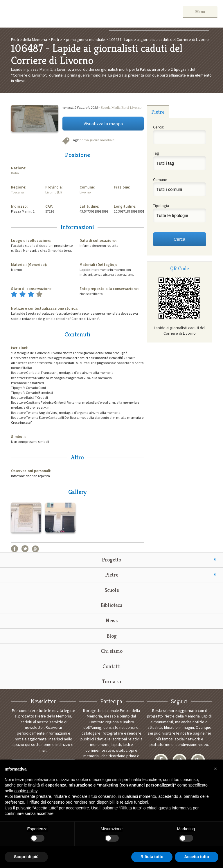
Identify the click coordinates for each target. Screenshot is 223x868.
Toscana (17, 192)
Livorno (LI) (54, 192)
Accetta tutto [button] (197, 857)
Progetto (111, 560)
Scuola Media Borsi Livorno (121, 108)
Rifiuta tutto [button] (152, 857)
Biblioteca (111, 605)
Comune (160, 180)
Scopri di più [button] (26, 857)
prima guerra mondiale (97, 140)
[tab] (158, 112)
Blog (112, 636)
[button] (215, 769)
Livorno (85, 192)
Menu (200, 12)
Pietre (112, 575)
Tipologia (161, 206)
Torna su (112, 681)
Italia (15, 173)
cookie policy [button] (26, 791)
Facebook (15, 549)
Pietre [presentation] (158, 112)
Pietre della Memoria (49, 14)
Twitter (25, 549)
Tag (156, 153)
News (112, 620)
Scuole (112, 590)
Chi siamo (112, 651)
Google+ (35, 549)
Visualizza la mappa (103, 124)
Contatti (111, 666)
